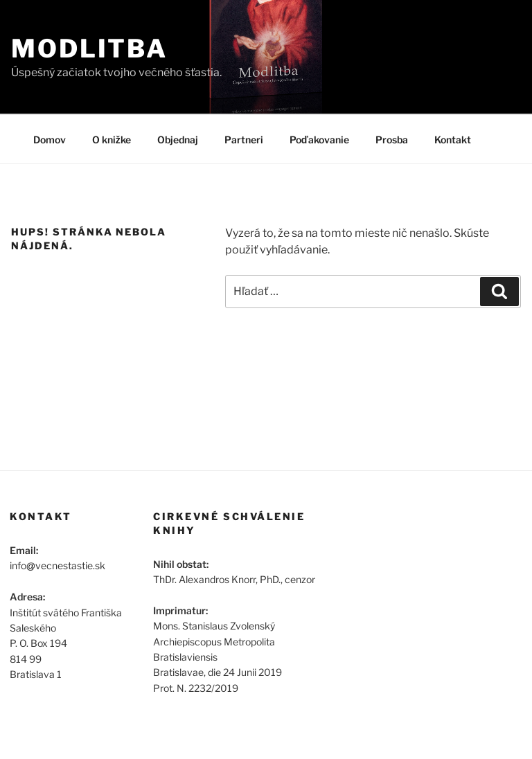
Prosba (392, 140)
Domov (50, 140)
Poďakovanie (319, 140)
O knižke (112, 140)
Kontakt (453, 140)
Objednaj (178, 140)
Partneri (244, 140)
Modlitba (89, 48)
